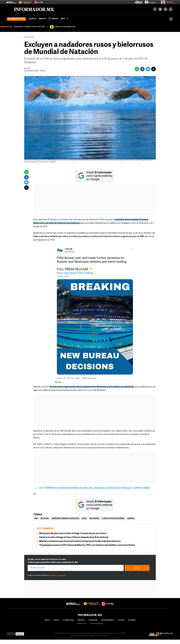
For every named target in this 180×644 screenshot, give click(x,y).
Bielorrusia (94, 519)
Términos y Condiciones (58, 575)
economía (132, 620)
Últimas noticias (16, 19)
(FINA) (101, 220)
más (65, 19)
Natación (41, 448)
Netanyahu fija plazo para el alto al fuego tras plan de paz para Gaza (73, 533)
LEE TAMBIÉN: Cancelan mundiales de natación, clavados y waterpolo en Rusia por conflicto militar (95, 488)
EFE (29, 68)
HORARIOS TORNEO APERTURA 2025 (29, 27)
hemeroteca (82, 624)
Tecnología (93, 620)
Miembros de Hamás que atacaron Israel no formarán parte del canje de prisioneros (80, 541)
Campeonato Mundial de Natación (65, 519)
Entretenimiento (108, 620)
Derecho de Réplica (89, 636)
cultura (121, 620)
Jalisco (32, 19)
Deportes (28, 37)
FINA (36, 519)
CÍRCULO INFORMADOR (65, 27)
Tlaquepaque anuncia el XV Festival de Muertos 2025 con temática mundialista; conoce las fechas (87, 545)
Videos (53, 19)
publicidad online (97, 624)
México (42, 19)
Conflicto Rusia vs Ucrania (113, 519)
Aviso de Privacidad (77, 636)
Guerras (131, 519)
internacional (68, 620)
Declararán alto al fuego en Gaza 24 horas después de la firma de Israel (74, 537)
